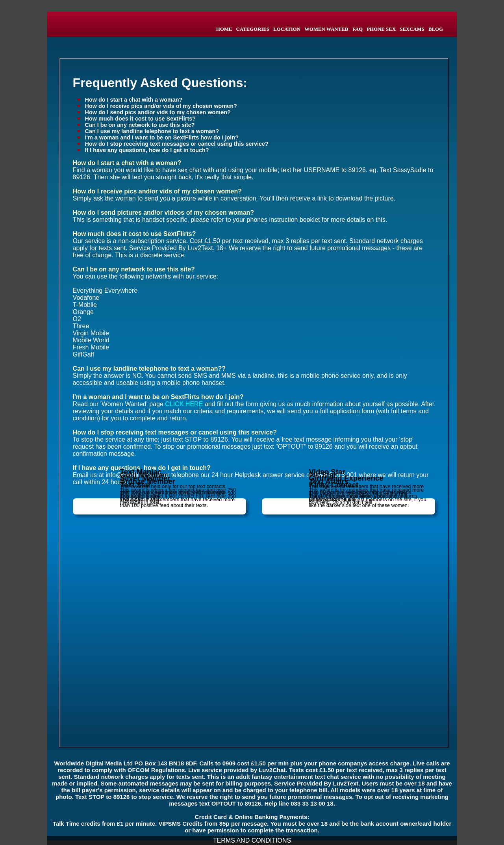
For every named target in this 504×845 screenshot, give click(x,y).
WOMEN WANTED (326, 29)
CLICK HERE (184, 404)
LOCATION (287, 29)
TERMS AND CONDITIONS (252, 840)
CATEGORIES (252, 29)
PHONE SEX (381, 29)
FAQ (358, 29)
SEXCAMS (412, 29)
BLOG (436, 29)
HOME (224, 29)
